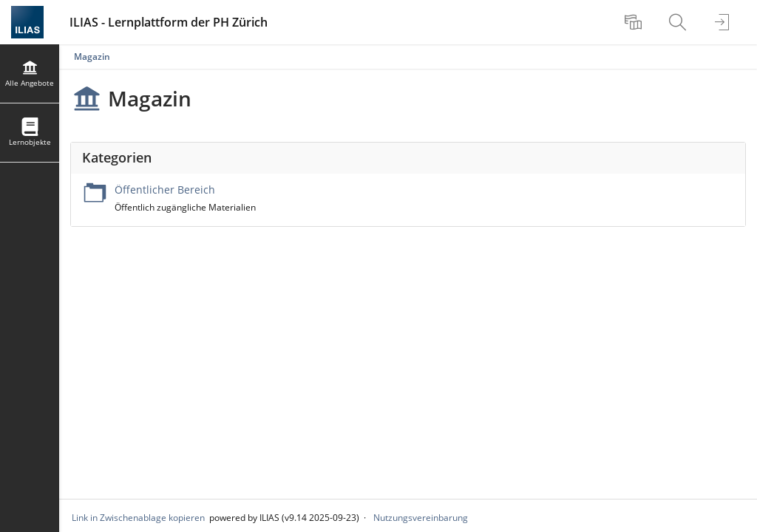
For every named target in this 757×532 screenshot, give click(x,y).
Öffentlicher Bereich (165, 190)
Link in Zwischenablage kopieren (138, 518)
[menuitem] (635, 22)
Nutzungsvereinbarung (421, 518)
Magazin (92, 57)
